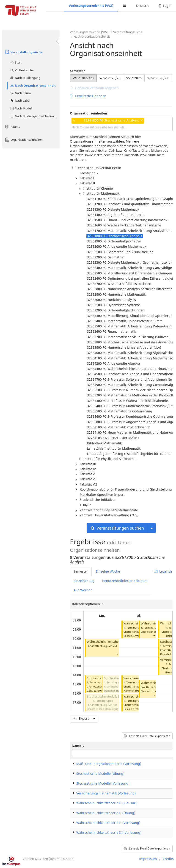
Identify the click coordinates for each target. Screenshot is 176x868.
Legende (163, 571)
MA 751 (113, 646)
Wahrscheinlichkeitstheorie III (107, 642)
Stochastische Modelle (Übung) (100, 774)
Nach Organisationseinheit (33, 85)
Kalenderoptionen (87, 604)
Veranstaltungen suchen (117, 528)
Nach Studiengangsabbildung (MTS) (35, 116)
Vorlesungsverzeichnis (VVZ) (91, 6)
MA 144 (113, 705)
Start (16, 62)
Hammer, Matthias (135, 691)
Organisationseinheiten (24, 140)
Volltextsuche (22, 70)
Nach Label (20, 101)
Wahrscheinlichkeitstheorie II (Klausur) (106, 803)
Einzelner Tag (84, 581)
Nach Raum (20, 93)
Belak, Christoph (133, 709)
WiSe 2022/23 (83, 78)
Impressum (148, 859)
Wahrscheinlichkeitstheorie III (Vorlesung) (109, 832)
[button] (117, 654)
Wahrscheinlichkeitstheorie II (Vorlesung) (108, 823)
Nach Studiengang (25, 78)
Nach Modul (21, 108)
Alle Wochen (83, 590)
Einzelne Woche (108, 571)
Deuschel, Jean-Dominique (103, 709)
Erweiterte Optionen (88, 96)
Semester (77, 71)
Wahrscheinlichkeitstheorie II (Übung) (106, 813)
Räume (12, 127)
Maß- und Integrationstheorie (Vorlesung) (109, 764)
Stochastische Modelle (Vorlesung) (111, 697)
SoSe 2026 (134, 78)
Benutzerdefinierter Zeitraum (125, 581)
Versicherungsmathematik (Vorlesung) (106, 793)
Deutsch (142, 6)
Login (165, 6)
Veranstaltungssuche (24, 52)
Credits (168, 859)
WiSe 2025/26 (110, 78)
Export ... (84, 718)
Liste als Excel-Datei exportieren (147, 736)
